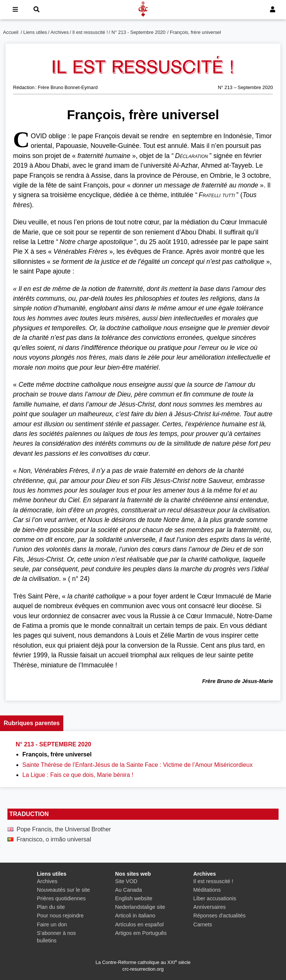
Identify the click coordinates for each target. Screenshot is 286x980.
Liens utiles (35, 32)
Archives (60, 32)
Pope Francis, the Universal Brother (63, 829)
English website (134, 898)
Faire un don (52, 924)
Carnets (203, 924)
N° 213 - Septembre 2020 (138, 32)
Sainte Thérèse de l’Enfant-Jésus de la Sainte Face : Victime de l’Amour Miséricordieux (137, 765)
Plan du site (51, 907)
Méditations (207, 890)
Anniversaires (209, 907)
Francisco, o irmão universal (54, 839)
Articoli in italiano (135, 916)
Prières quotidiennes (61, 898)
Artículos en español (139, 924)
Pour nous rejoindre (60, 916)
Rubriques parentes (32, 723)
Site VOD (126, 881)
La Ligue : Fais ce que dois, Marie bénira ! (78, 775)
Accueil (11, 32)
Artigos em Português (141, 933)
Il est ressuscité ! (90, 32)
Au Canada (128, 890)
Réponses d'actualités (219, 916)
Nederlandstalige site (140, 907)
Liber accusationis (215, 898)
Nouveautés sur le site (63, 890)
